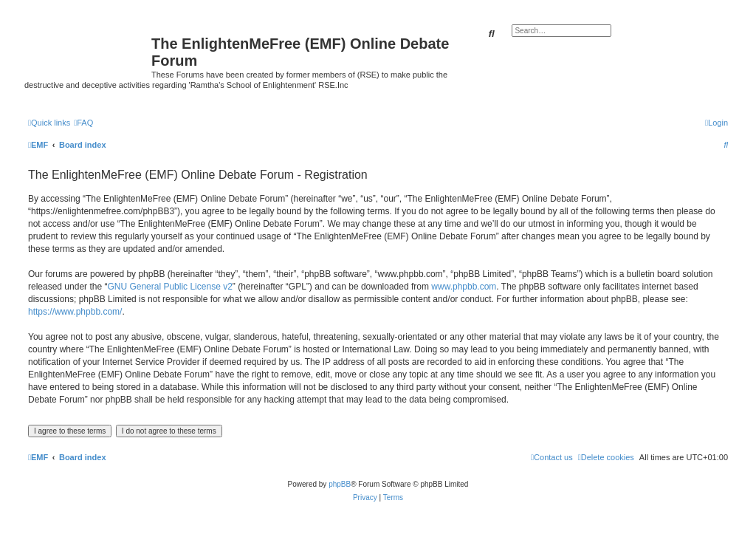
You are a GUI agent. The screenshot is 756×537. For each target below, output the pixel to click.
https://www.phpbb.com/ (75, 312)
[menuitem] (83, 123)
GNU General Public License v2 (169, 287)
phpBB (340, 484)
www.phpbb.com (464, 287)
